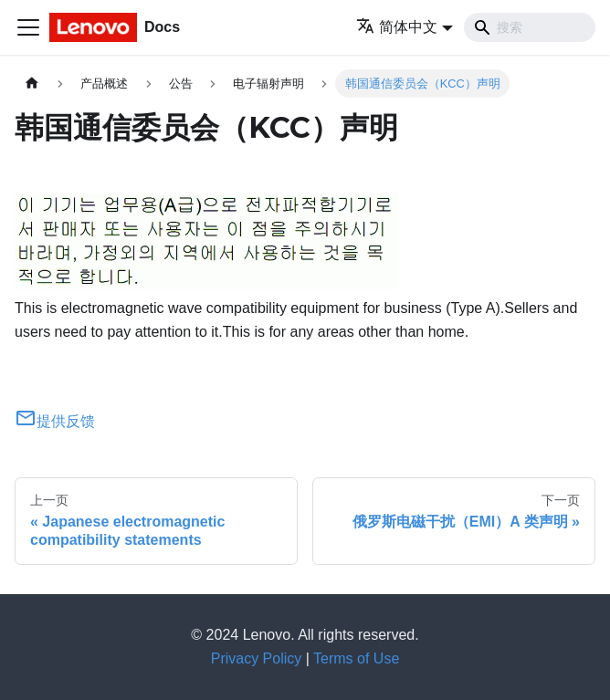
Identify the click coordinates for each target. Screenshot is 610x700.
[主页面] (32, 84)
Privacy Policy (257, 658)
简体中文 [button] (397, 27)
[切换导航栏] (28, 27)
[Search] (530, 27)
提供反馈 (55, 421)
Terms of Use (356, 658)
